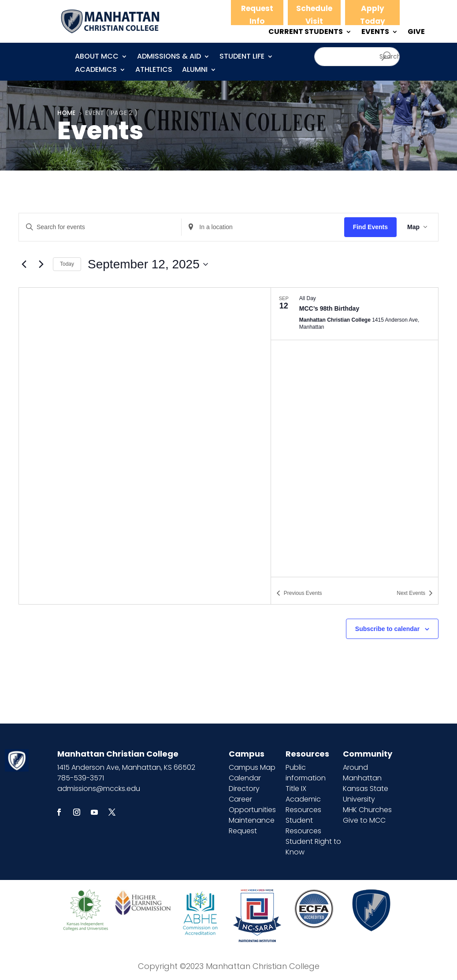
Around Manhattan (362, 773)
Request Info (257, 15)
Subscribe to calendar (387, 629)
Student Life (242, 57)
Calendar (245, 778)
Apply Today (373, 15)
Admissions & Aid (169, 57)
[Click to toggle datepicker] (148, 264)
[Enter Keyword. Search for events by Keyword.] (100, 227)
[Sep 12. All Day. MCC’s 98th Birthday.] (355, 314)
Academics (96, 71)
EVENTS (375, 33)
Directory (244, 789)
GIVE (416, 33)
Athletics (154, 71)
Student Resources (303, 826)
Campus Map (252, 767)
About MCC (97, 57)
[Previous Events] (24, 264)
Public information (306, 773)
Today (67, 264)
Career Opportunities (252, 804)
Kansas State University (366, 794)
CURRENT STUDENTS (306, 33)
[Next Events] (41, 264)
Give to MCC (364, 820)
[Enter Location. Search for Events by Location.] (263, 227)
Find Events (370, 227)
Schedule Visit (314, 15)
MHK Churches (367, 810)
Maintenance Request (252, 826)
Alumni (195, 71)
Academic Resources (303, 804)
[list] (355, 432)
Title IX (296, 789)
